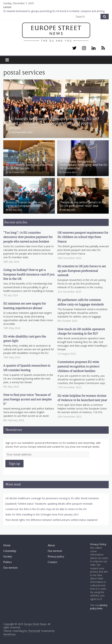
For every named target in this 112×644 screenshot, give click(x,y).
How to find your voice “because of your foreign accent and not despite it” (28, 399)
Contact (52, 562)
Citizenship (10, 550)
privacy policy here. (99, 606)
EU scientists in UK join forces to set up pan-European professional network (82, 270)
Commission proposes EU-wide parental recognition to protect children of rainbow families (78, 366)
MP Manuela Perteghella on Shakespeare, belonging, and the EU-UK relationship (84, 164)
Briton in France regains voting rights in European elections (26, 203)
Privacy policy (56, 556)
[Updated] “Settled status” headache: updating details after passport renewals (49, 503)
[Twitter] (74, 48)
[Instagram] (84, 48)
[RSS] (103, 48)
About (51, 545)
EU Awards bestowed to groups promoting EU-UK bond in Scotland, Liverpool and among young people (53, 123)
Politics (7, 562)
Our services (10, 567)
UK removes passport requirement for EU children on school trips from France (83, 236)
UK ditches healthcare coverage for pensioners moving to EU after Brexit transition (52, 498)
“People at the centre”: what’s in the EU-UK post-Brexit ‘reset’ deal (83, 203)
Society (8, 556)
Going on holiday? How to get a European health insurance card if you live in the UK (29, 274)
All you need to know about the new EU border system (29, 166)
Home (7, 545)
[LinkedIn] (93, 48)
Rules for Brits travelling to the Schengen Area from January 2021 (42, 514)
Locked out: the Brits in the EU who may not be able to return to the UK (46, 509)
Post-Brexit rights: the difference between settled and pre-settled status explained (51, 519)
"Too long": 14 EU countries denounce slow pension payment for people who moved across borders (28, 236)
